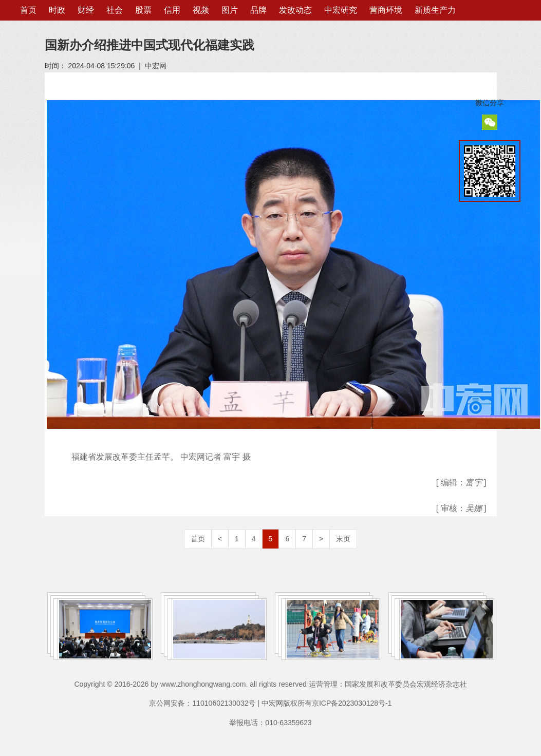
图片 (230, 10)
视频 (201, 10)
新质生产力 (435, 10)
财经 (86, 10)
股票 (143, 10)
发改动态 (295, 10)
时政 (57, 10)
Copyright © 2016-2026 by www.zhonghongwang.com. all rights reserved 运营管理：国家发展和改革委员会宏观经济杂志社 (270, 684)
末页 (343, 539)
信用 (172, 10)
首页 (28, 10)
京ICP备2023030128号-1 (352, 703)
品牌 (258, 10)
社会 (115, 10)
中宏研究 (341, 10)
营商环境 (386, 10)
